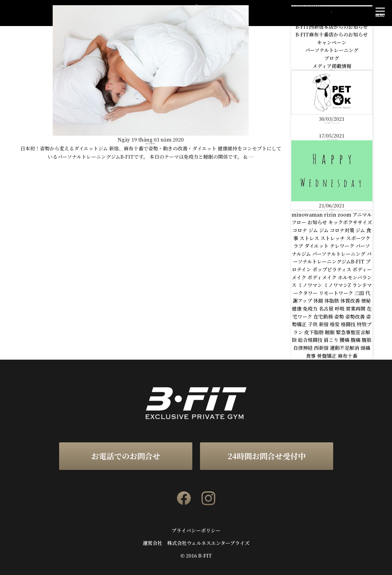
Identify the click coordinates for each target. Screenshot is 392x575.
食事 (311, 356)
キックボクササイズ (350, 222)
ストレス (310, 238)
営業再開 (356, 309)
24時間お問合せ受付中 (267, 456)
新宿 (324, 324)
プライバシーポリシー (196, 531)
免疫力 (311, 309)
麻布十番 (348, 356)
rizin (331, 215)
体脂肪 (332, 301)
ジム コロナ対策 (337, 230)
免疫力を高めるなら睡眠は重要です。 (151, 144)
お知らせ (318, 222)
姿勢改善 (356, 317)
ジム (314, 230)
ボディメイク (323, 277)
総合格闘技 (311, 340)
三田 (360, 293)
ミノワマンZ (338, 285)
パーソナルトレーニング (332, 50)
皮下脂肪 (315, 332)
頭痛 (365, 348)
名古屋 (327, 309)
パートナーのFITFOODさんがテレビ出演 (332, 140)
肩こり (332, 340)
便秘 (366, 301)
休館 (319, 301)
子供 (313, 324)
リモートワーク (337, 293)
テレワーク (343, 246)
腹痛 (356, 340)
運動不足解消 (345, 348)
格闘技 (349, 324)
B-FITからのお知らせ (332, 19)
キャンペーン (332, 42)
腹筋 (367, 340)
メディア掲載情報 (332, 66)
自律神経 (303, 348)
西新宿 (322, 348)
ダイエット (317, 246)
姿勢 (340, 317)
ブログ (332, 58)
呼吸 (340, 309)
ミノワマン (311, 285)
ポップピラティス (332, 269)
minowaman (308, 215)
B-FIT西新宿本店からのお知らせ (332, 27)
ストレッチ (333, 238)
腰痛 (345, 340)
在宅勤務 (324, 317)
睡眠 (330, 332)
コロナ (300, 230)
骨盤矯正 (327, 356)
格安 (335, 324)
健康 (297, 309)
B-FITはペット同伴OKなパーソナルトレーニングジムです (332, 123)
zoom (345, 215)
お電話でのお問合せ (126, 456)
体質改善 (351, 301)
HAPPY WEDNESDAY (332, 210)
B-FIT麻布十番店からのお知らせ (332, 34)
